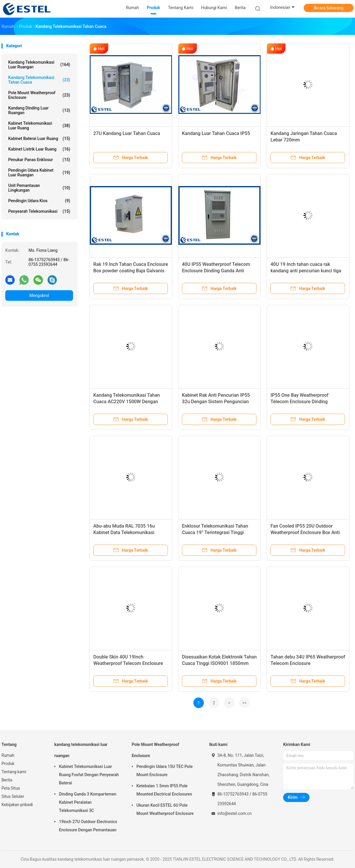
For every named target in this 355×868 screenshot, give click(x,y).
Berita (7, 780)
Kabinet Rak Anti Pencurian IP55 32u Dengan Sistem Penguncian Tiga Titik (216, 402)
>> (245, 703)
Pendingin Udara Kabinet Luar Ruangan (39, 173)
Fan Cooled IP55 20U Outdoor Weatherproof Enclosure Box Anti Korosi (305, 532)
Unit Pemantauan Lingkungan (39, 188)
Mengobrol (39, 295)
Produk (8, 764)
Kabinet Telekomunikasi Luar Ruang (39, 126)
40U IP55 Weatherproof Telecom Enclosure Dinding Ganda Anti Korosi (216, 271)
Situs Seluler (13, 796)
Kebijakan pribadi (17, 805)
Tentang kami (14, 772)
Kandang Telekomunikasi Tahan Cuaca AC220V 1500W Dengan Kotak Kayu (127, 402)
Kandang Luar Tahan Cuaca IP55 (216, 133)
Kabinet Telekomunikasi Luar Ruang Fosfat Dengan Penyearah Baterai (89, 775)
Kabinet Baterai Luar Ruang (39, 139)
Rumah (8, 755)
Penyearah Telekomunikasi (39, 211)
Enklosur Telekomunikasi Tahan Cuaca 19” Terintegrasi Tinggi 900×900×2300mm (215, 532)
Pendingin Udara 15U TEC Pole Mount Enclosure (165, 771)
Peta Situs (11, 788)
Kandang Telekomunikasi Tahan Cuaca (39, 80)
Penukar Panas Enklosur (39, 160)
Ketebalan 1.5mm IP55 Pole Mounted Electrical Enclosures (164, 790)
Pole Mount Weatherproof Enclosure (39, 95)
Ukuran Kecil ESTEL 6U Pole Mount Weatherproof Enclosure (165, 809)
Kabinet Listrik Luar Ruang (39, 149)
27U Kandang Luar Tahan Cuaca (127, 133)
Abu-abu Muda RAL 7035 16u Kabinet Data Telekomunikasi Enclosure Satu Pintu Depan (124, 532)
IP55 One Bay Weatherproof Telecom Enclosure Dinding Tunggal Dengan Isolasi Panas (302, 402)
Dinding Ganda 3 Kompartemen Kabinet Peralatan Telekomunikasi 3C (88, 802)
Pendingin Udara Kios (39, 201)
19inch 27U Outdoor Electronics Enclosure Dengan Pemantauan (88, 826)
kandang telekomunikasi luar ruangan (39, 65)
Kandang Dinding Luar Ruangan (39, 110)
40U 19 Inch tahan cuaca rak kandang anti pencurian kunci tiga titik (306, 271)
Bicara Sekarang (329, 8)
